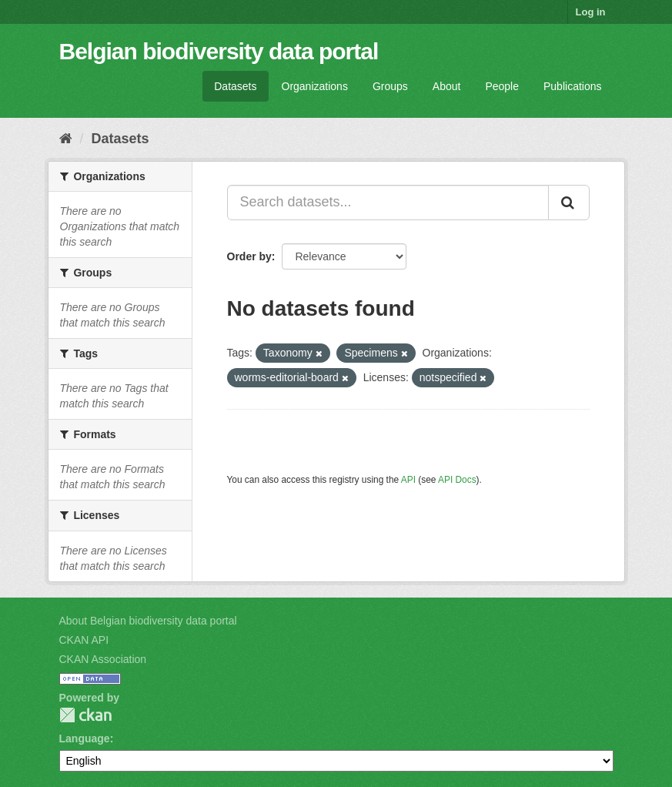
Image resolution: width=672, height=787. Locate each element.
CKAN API (84, 640)
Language (85, 738)
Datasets (235, 86)
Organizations (315, 86)
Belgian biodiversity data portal (219, 51)
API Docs (457, 480)
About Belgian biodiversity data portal (148, 621)
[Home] (66, 139)
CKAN (85, 715)
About (447, 86)
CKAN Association (103, 659)
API (408, 480)
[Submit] (569, 203)
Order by (249, 256)
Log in (591, 12)
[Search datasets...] (388, 203)
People (502, 86)
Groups (390, 86)
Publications (573, 86)
